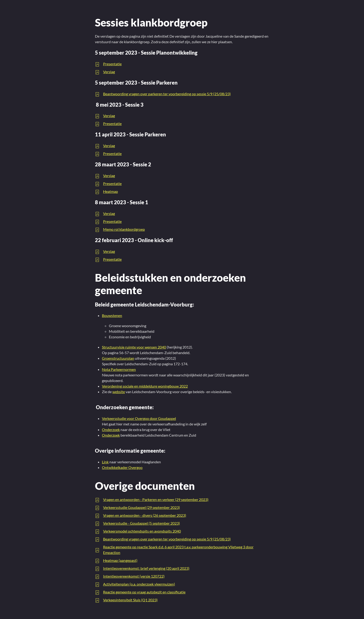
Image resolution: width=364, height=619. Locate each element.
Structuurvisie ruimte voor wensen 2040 (134, 347)
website (119, 392)
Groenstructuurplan (118, 358)
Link (105, 462)
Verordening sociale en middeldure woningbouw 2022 (145, 386)
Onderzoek (111, 430)
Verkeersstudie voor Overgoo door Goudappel (139, 418)
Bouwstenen (112, 315)
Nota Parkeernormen (119, 369)
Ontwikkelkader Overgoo (122, 467)
